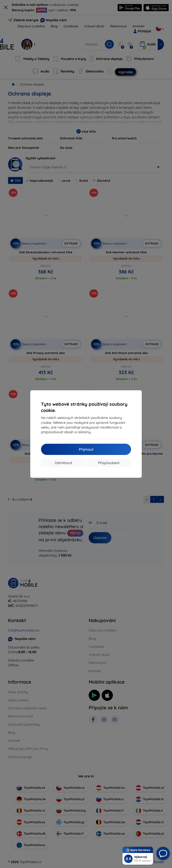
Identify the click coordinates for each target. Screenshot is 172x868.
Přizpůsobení (109, 463)
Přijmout (86, 449)
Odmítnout (63, 463)
